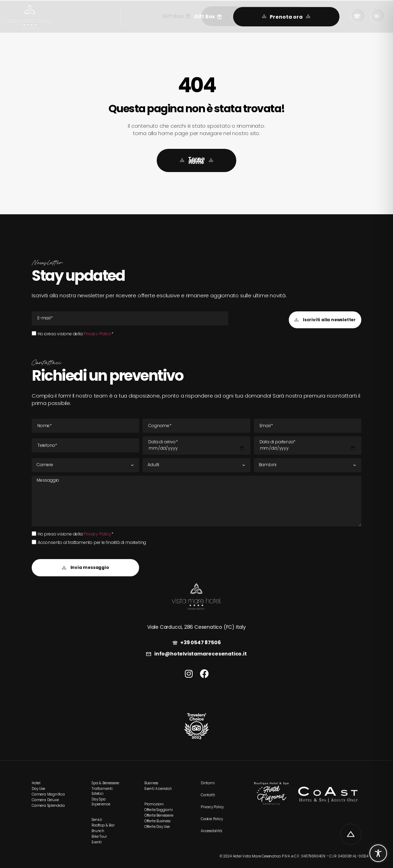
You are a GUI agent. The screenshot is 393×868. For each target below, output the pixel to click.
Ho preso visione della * (75, 334)
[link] (30, 17)
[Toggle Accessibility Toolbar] (378, 853)
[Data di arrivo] (196, 445)
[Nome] (85, 426)
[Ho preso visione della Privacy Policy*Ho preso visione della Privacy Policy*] (34, 333)
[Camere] (85, 465)
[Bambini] (308, 465)
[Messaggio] (196, 501)
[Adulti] (196, 465)
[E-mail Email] (130, 318)
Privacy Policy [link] (97, 334)
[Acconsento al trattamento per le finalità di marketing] (34, 542)
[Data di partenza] (308, 445)
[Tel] (85, 445)
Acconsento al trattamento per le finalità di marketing (92, 542)
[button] (208, 17)
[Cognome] (196, 426)
